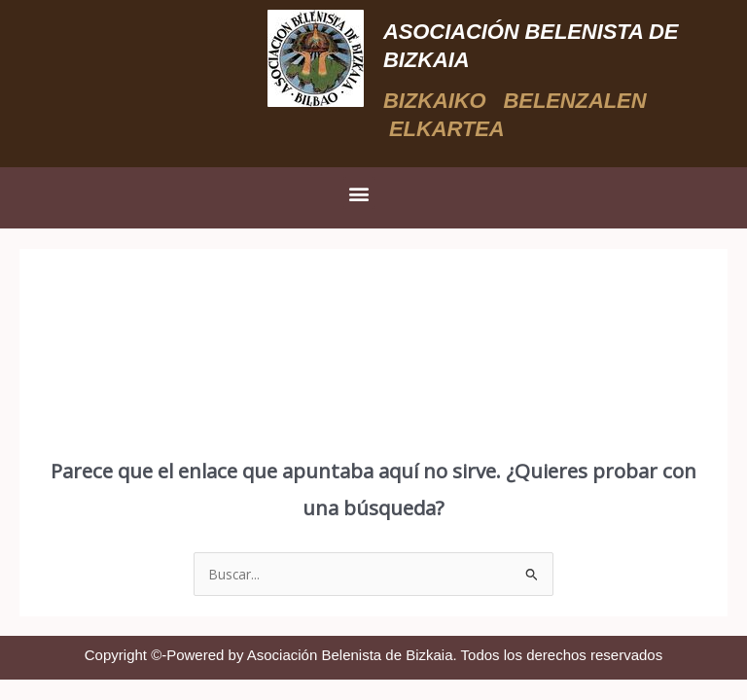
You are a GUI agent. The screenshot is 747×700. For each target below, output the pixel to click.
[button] (359, 193)
